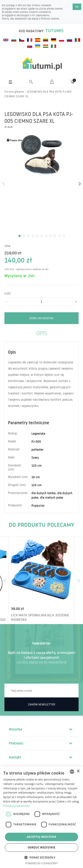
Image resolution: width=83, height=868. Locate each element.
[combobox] (72, 772)
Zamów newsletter (41, 704)
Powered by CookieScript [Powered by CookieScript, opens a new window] (41, 863)
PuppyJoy (38, 506)
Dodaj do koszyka (41, 318)
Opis (42, 333)
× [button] (78, 771)
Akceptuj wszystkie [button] (41, 837)
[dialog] (41, 817)
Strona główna (14, 92)
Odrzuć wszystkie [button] (41, 847)
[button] (41, 857)
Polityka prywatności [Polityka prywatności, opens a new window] (17, 806)
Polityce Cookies (50, 19)
